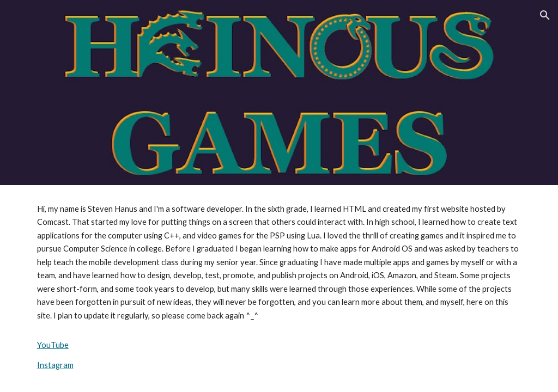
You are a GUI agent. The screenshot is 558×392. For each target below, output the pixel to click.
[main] (279, 287)
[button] (545, 15)
